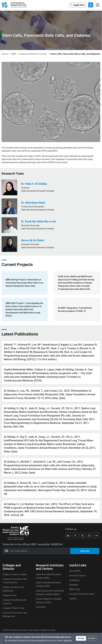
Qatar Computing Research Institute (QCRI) (48, 584)
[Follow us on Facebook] (75, 535)
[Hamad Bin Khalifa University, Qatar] (5, 5)
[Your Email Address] (41, 551)
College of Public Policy (13, 608)
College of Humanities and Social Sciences (15, 581)
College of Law (9, 595)
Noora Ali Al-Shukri (33, 240)
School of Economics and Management (15, 615)
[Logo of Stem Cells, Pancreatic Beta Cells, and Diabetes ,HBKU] (18, 5)
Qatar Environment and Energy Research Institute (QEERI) (50, 593)
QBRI (14, 54)
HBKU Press (75, 589)
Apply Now (77, 5)
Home (5, 54)
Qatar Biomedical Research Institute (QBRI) (49, 576)
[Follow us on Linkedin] (68, 535)
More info (68, 640)
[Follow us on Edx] (97, 535)
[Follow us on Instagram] (89, 535)
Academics (75, 580)
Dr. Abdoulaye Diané (33, 203)
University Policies (78, 576)
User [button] (91, 5)
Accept (81, 638)
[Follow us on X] (82, 535)
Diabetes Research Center (33, 54)
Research (74, 585)
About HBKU (75, 571)
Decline (92, 638)
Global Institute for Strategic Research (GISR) (49, 601)
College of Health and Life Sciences (14, 602)
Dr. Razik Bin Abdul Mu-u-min (39, 221)
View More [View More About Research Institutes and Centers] (41, 607)
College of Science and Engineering (13, 589)
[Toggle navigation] (98, 5)
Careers (73, 599)
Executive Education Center (82, 594)
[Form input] (85, 551)
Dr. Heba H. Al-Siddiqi (34, 184)
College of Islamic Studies (15, 574)
